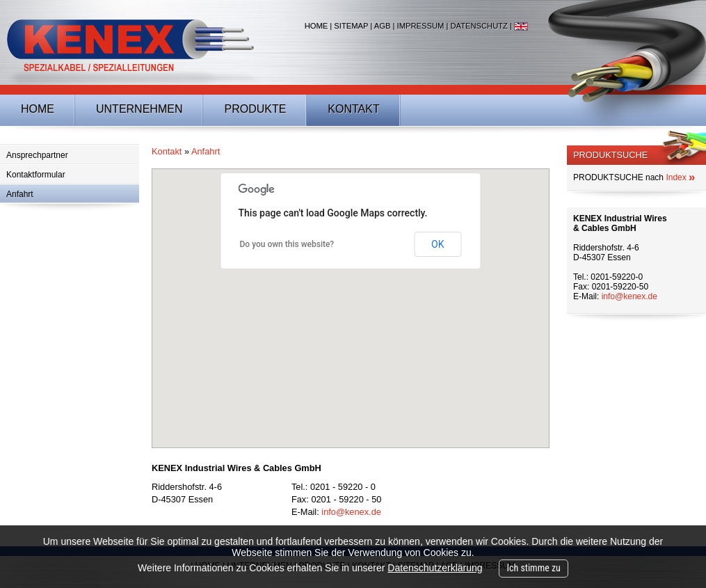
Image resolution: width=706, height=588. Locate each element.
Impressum (421, 26)
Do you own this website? (287, 244)
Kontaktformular (36, 175)
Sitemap (351, 26)
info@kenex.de (351, 512)
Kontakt (353, 109)
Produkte (255, 109)
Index (680, 177)
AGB (383, 26)
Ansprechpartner (37, 155)
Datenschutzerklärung (435, 568)
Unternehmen (139, 109)
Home (316, 26)
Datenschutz (479, 26)
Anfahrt (20, 194)
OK (438, 244)
